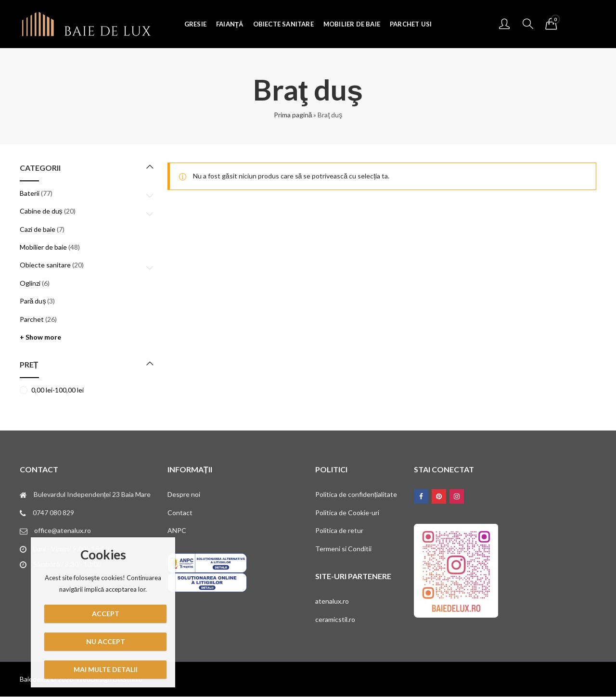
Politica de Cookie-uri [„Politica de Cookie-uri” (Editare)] (347, 513)
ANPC (177, 530)
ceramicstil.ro (335, 619)
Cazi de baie (38, 229)
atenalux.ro (332, 601)
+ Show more (40, 337)
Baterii (30, 193)
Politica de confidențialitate (356, 494)
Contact (180, 513)
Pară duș (33, 301)
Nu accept (106, 641)
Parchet (32, 319)
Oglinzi (30, 283)
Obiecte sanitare (45, 265)
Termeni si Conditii (343, 549)
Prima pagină (293, 115)
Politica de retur (339, 530)
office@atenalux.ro (63, 530)
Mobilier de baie (43, 247)
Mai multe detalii (106, 669)
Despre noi (184, 494)
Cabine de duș (41, 211)
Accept (106, 614)
